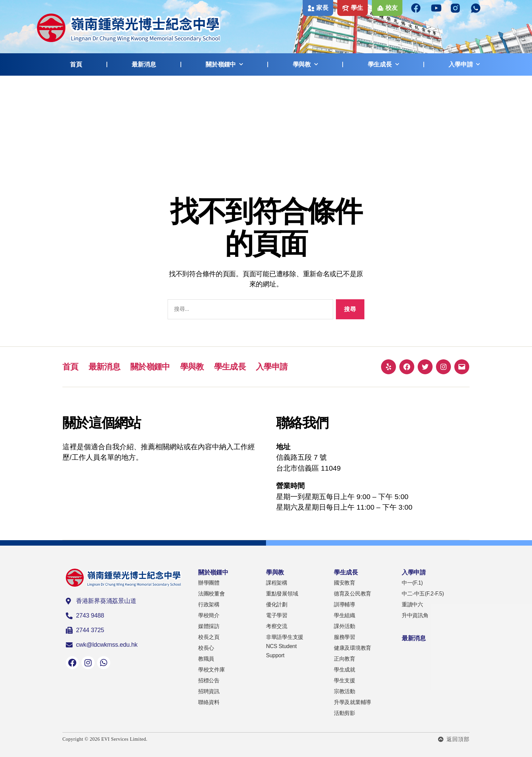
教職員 (206, 659)
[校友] (380, 8)
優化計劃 (277, 604)
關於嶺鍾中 (224, 65)
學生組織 (345, 615)
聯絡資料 (209, 702)
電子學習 (277, 615)
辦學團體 (209, 583)
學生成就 (345, 670)
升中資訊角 (415, 615)
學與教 (305, 65)
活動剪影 (345, 713)
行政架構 (209, 604)
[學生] (346, 8)
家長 (322, 8)
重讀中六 (412, 604)
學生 (357, 8)
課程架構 (277, 583)
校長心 (206, 648)
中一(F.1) (412, 583)
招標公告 (209, 680)
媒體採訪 (209, 626)
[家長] (311, 8)
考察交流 (277, 626)
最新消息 (144, 64)
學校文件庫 (212, 670)
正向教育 (345, 659)
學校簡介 (209, 615)
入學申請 (464, 65)
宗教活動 (345, 691)
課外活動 (345, 626)
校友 (391, 8)
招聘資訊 (209, 691)
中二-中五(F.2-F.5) (423, 594)
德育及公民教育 (353, 594)
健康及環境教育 (353, 648)
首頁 (76, 64)
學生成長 (383, 65)
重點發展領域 (282, 594)
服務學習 (345, 637)
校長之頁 (209, 637)
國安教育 (345, 583)
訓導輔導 (345, 604)
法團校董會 (212, 594)
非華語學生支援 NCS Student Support (285, 646)
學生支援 (345, 680)
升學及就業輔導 (353, 702)
